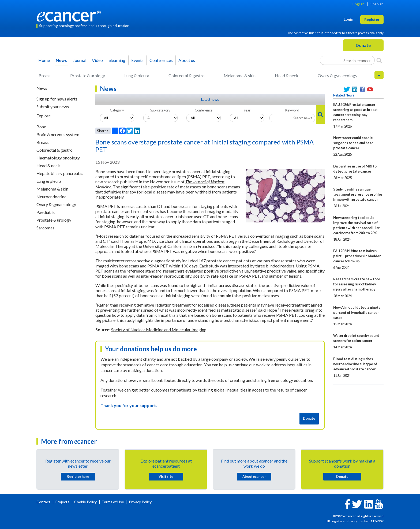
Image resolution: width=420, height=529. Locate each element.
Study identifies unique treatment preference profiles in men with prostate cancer (358, 194)
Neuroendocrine (51, 197)
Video (97, 60)
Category (117, 110)
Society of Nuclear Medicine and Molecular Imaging (159, 329)
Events (137, 60)
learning (117, 60)
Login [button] (348, 19)
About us (187, 60)
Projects (63, 502)
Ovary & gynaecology (337, 75)
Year (247, 110)
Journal (80, 60)
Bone (41, 127)
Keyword (292, 110)
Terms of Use (113, 502)
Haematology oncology (58, 158)
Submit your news (53, 107)
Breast (45, 75)
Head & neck (287, 75)
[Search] (379, 60)
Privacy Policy (140, 502)
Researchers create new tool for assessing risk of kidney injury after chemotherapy (357, 284)
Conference (204, 110)
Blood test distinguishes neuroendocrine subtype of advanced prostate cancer (355, 364)
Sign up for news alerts (57, 99)
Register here (78, 476)
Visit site (166, 476)
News (61, 60)
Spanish (377, 4)
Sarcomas (45, 228)
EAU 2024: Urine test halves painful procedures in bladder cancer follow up (357, 256)
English (359, 4)
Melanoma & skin (240, 75)
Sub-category (160, 110)
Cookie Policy (85, 502)
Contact (44, 502)
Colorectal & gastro (187, 75)
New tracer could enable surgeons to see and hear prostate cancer (353, 143)
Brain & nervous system (58, 134)
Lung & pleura (137, 75)
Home (44, 60)
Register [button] (372, 19)
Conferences (161, 60)
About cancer (254, 476)
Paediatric (46, 212)
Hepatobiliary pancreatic (60, 173)
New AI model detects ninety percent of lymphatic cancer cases (357, 312)
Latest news (210, 99)
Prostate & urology (88, 75)
